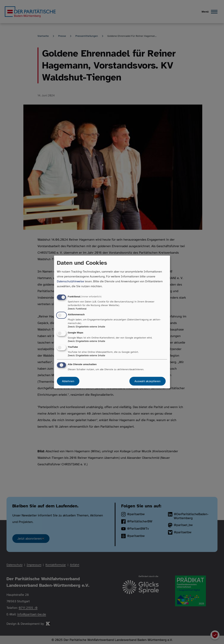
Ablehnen (68, 381)
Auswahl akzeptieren (148, 381)
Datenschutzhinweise (70, 281)
